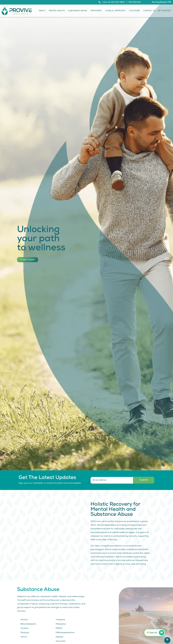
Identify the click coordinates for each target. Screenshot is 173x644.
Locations (135, 11)
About (43, 11)
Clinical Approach (116, 11)
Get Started (135, 2)
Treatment (97, 11)
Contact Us (149, 11)
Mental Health (57, 11)
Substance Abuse (78, 11)
